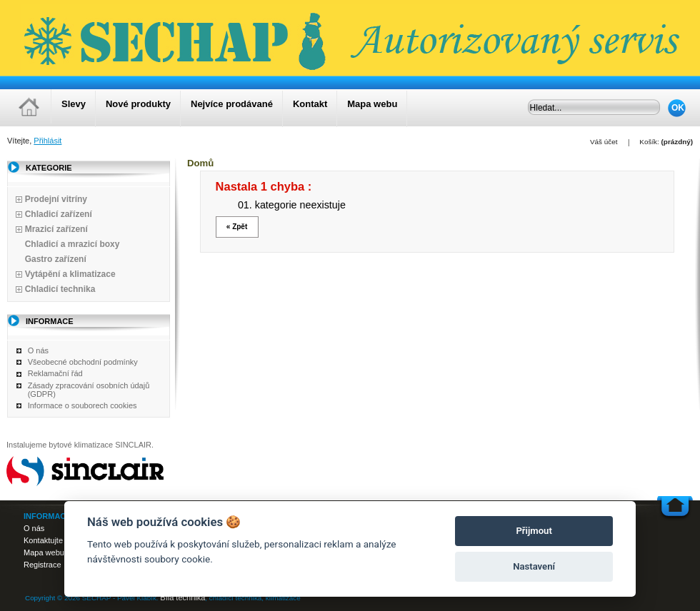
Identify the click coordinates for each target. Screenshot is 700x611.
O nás (38, 350)
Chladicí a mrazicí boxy (72, 244)
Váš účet (604, 142)
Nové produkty (138, 104)
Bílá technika (182, 597)
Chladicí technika (60, 289)
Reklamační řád (55, 373)
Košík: (649, 142)
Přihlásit (47, 141)
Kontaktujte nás (51, 540)
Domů (200, 163)
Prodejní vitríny (56, 199)
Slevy (74, 104)
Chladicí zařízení (59, 214)
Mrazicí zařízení (56, 229)
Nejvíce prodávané (232, 104)
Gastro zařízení (56, 259)
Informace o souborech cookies (82, 405)
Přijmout (534, 531)
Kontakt (310, 104)
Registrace (42, 565)
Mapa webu (372, 104)
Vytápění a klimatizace (70, 274)
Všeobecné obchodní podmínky (83, 362)
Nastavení (534, 566)
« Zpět (237, 227)
